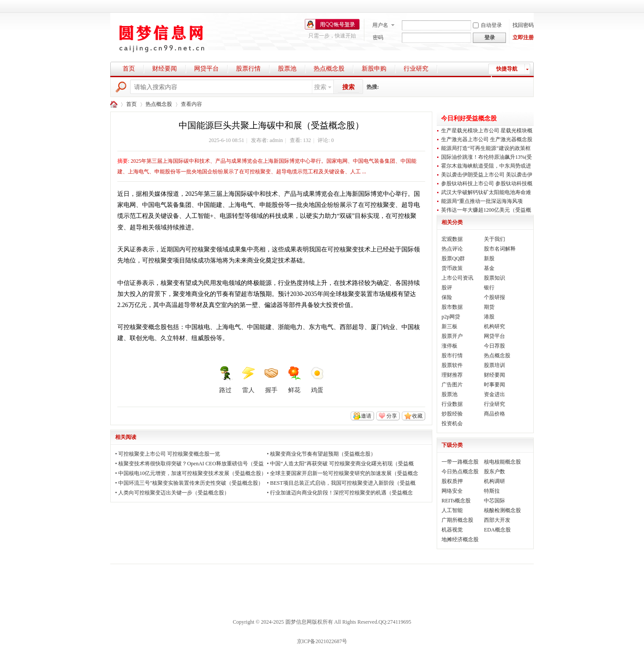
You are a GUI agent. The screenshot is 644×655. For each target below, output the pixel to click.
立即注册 (523, 37)
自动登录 (487, 25)
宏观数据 (452, 239)
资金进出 (494, 394)
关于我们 (494, 239)
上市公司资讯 (457, 278)
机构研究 (494, 326)
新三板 (449, 326)
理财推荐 (452, 375)
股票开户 (452, 336)
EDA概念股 (497, 530)
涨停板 (449, 346)
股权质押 (452, 481)
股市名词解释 (500, 249)
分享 (392, 416)
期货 (489, 307)
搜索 (320, 87)
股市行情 (452, 356)
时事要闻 (494, 385)
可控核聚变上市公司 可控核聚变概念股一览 (169, 454)
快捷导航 (507, 69)
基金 (489, 268)
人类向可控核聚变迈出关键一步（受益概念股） (174, 493)
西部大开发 (497, 520)
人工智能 (452, 510)
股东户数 (494, 472)
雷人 (248, 380)
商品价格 (494, 414)
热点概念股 (329, 69)
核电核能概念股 (502, 462)
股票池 (287, 69)
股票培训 (494, 365)
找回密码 (523, 25)
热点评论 (452, 249)
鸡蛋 (317, 380)
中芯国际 (494, 501)
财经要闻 (165, 69)
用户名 (380, 25)
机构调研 (494, 481)
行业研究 (416, 69)
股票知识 (494, 278)
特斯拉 (492, 491)
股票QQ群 (453, 258)
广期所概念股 (457, 520)
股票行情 (248, 69)
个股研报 (494, 297)
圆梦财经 (114, 104)
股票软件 (452, 365)
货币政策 (452, 268)
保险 (447, 297)
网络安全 (452, 491)
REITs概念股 (456, 501)
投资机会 (452, 423)
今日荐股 (494, 346)
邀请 (366, 416)
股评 (447, 288)
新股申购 (374, 69)
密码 (378, 37)
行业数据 (452, 404)
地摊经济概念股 (460, 539)
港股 (489, 317)
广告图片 (452, 385)
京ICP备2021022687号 (322, 641)
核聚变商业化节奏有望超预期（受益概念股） (323, 454)
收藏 (417, 416)
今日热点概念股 (460, 472)
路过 (225, 380)
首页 (129, 69)
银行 (489, 288)
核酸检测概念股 (502, 510)
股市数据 (452, 307)
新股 (489, 258)
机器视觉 (452, 530)
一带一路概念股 (460, 462)
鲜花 (294, 380)
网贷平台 (206, 69)
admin (276, 140)
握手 (271, 380)
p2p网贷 (451, 317)
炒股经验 (452, 414)
